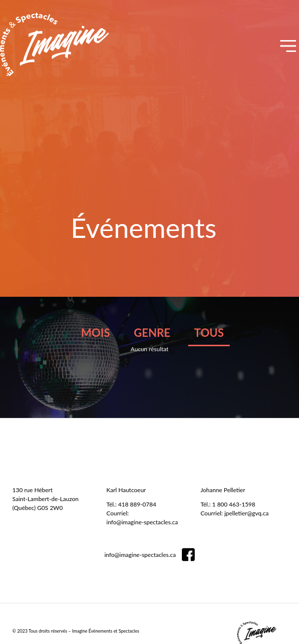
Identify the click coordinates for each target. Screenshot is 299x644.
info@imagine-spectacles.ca (142, 522)
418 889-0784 (137, 504)
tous (209, 333)
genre (152, 333)
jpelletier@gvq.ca (247, 513)
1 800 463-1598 (234, 504)
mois (95, 333)
